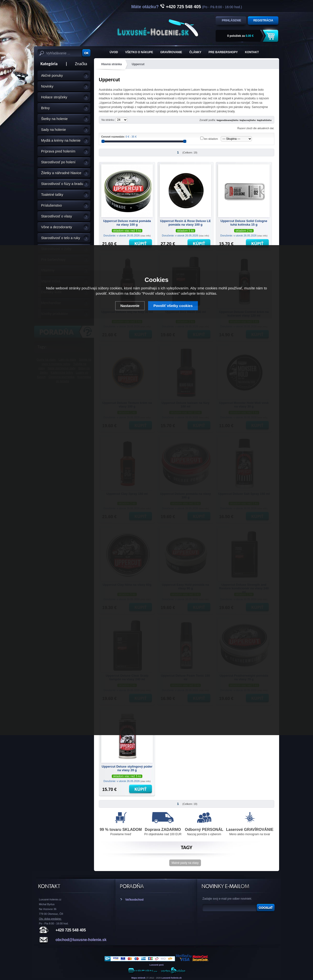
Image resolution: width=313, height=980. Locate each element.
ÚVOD (114, 52)
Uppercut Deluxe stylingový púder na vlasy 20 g (127, 768)
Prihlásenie (232, 20)
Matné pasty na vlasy (185, 863)
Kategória (47, 64)
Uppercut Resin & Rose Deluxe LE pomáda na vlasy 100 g (185, 223)
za (240, 36)
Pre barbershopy (223, 52)
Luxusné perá (157, 965)
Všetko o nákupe (139, 52)
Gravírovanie (171, 52)
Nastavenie (130, 306)
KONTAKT (252, 52)
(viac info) (145, 236)
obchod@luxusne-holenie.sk (81, 940)
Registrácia (263, 20)
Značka (81, 64)
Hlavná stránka (111, 64)
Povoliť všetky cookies (173, 306)
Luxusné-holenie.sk (172, 978)
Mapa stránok (138, 978)
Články (195, 52)
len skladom (211, 139)
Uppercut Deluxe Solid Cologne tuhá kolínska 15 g (244, 223)
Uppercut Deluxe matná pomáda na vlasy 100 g (127, 223)
